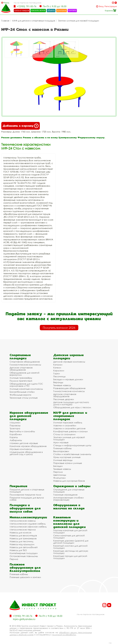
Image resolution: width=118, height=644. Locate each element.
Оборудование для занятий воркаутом (24, 374)
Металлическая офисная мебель (28, 527)
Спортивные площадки (20, 357)
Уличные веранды (63, 460)
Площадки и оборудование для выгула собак (25, 508)
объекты (51, 10)
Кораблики (16, 434)
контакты (72, 10)
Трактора (15, 428)
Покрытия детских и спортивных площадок (27, 491)
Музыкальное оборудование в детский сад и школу (26, 453)
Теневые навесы (62, 385)
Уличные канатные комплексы (26, 389)
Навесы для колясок (21, 533)
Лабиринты (16, 440)
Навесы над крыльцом (22, 544)
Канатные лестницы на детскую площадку (71, 552)
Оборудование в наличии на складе (69, 507)
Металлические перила (23, 530)
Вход (101, 6)
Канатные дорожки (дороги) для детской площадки (71, 542)
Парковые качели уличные (68, 463)
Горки (56, 373)
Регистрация (111, 6)
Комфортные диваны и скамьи (70, 431)
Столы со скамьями (64, 434)
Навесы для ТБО (18, 550)
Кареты (14, 437)
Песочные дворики (64, 399)
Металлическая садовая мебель (28, 524)
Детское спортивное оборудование (21, 369)
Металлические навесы (23, 521)
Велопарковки (61, 451)
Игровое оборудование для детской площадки (29, 416)
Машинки (15, 423)
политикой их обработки (64, 635)
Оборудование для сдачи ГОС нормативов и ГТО (26, 385)
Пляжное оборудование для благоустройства (25, 568)
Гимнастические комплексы (25, 365)
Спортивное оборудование (25, 362)
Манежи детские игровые (24, 443)
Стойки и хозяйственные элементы (72, 454)
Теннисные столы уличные (24, 398)
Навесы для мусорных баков (69, 481)
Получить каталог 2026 (59, 328)
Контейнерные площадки (24, 553)
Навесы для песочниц (21, 541)
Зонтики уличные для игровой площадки (79, 21)
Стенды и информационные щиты (72, 445)
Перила (14, 559)
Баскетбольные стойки (22, 392)
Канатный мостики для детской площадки (70, 547)
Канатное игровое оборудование (28, 446)
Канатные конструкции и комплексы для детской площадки (69, 522)
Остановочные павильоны (24, 556)
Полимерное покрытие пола (25, 495)
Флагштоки (59, 478)
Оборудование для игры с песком (72, 407)
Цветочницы (60, 475)
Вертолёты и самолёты (22, 431)
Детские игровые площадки (69, 357)
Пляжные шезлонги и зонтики (25, 577)
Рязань (6, 3)
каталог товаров (22, 10)
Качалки (58, 365)
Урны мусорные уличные (67, 457)
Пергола (58, 472)
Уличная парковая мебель (68, 423)
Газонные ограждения (65, 495)
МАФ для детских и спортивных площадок (34, 21)
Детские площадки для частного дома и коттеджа (71, 403)
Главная (5, 21)
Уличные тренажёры (21, 378)
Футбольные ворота (20, 395)
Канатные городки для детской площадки (70, 557)
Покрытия (18, 486)
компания (62, 10)
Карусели (59, 371)
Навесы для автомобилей (24, 547)
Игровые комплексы (21, 449)
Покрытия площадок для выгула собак (27, 499)
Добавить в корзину (21, 126)
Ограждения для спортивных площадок (69, 491)
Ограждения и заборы (72, 486)
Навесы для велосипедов (23, 535)
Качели (57, 368)
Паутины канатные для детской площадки (70, 531)
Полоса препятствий (21, 381)
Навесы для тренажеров (23, 538)
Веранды (58, 382)
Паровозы (15, 425)
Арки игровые (61, 442)
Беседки (58, 466)
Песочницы (59, 376)
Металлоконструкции (28, 517)
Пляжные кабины (62, 448)
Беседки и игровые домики (68, 379)
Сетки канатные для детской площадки (69, 537)
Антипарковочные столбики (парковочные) (68, 499)
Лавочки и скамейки (65, 425)
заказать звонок (38, 10)
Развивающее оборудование (69, 388)
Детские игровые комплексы (69, 362)
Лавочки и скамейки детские (69, 428)
